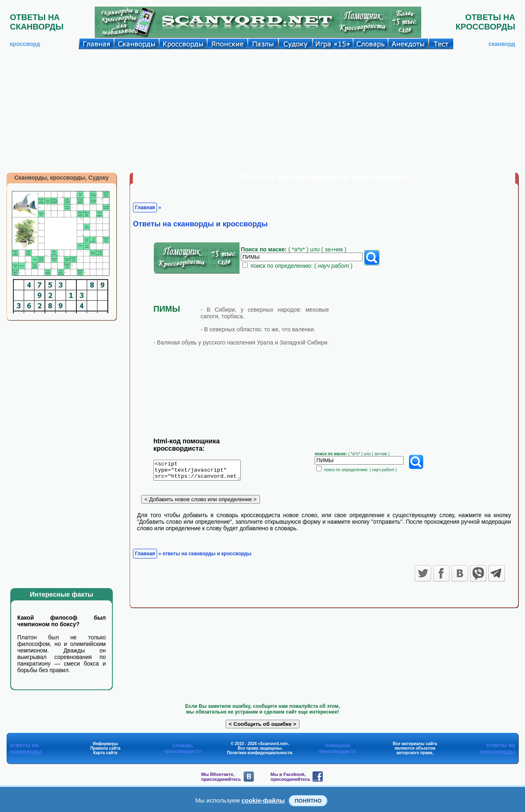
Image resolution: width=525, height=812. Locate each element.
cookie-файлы (263, 800)
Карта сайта (105, 753)
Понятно (308, 801)
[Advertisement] (262, 111)
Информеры (105, 744)
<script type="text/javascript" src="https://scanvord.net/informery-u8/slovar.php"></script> (202, 472)
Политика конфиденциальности (259, 753)
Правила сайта (105, 748)
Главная (145, 208)
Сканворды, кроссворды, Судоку (62, 178)
